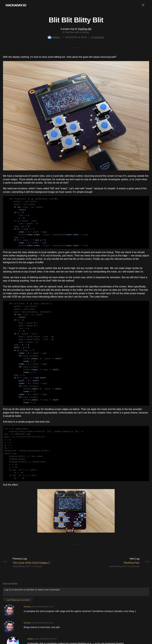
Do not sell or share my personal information (76, 631)
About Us (33, 627)
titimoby (27, 563)
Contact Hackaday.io (50, 627)
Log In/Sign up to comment (18, 556)
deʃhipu (54, 37)
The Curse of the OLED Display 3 (35, 519)
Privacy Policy (101, 627)
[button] (143, 5)
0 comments (37, 523)
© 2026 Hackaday (76, 636)
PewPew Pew (130, 519)
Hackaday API (117, 627)
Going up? (76, 620)
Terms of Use (85, 627)
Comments (97, 37)
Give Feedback (69, 627)
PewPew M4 (85, 29)
